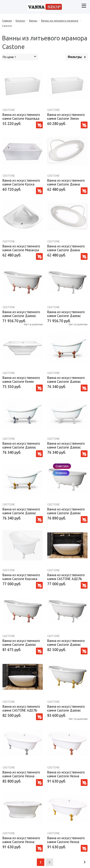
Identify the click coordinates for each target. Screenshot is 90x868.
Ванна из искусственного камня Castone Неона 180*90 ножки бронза (66, 774)
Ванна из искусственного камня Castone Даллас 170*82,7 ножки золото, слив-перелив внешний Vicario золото (66, 708)
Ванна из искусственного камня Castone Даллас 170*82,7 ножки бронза (21, 642)
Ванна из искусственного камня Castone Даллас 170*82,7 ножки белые (66, 511)
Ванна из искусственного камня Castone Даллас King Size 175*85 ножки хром (21, 445)
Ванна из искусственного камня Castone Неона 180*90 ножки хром (21, 774)
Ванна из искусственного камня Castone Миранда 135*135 (21, 248)
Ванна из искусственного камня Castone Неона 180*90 (21, 840)
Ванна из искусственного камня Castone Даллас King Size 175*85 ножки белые (66, 445)
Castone (9, 110)
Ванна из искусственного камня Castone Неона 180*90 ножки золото (66, 840)
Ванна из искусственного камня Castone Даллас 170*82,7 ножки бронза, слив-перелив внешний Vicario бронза (21, 314)
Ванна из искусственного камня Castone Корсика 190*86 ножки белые (21, 577)
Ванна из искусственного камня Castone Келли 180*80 (21, 379)
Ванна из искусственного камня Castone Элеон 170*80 (66, 116)
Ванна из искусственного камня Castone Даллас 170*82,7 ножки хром (66, 642)
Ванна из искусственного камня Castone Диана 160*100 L (66, 182)
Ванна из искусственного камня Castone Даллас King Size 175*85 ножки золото (21, 511)
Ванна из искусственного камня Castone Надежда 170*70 (21, 116)
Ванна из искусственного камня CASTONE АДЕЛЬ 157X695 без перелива (21, 708)
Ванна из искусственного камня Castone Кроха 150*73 (21, 182)
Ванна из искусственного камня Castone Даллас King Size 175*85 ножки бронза (66, 379)
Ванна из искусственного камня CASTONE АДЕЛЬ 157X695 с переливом (66, 577)
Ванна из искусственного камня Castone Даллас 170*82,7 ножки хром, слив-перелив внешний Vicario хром (67, 314)
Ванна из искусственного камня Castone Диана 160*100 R (66, 248)
